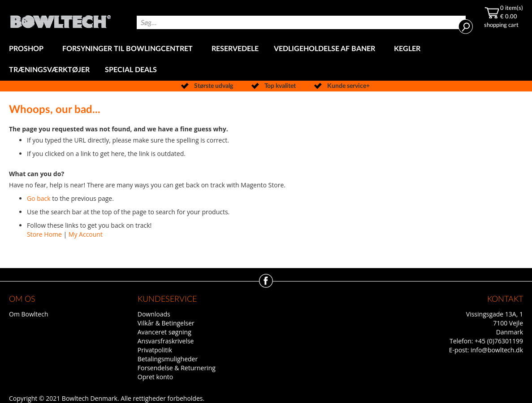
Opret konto (155, 377)
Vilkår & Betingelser (166, 323)
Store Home (44, 234)
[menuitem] (28, 49)
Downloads (154, 314)
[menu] (266, 60)
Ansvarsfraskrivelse (166, 341)
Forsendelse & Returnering (177, 368)
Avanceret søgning (164, 332)
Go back (39, 198)
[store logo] (60, 19)
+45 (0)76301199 (499, 341)
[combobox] (301, 22)
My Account (86, 234)
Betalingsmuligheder (168, 359)
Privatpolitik (155, 350)
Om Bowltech (28, 314)
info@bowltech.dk (497, 350)
